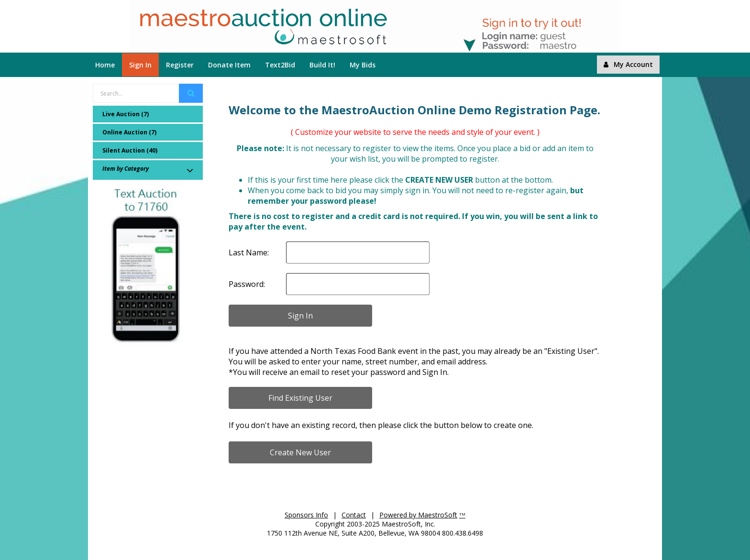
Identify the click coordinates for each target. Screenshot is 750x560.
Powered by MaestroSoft (418, 515)
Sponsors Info (306, 515)
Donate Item (229, 65)
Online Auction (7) (129, 132)
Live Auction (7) (126, 114)
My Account (628, 64)
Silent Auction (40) (130, 150)
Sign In (140, 65)
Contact (354, 515)
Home (105, 65)
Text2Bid (280, 65)
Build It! (322, 65)
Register (180, 65)
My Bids (363, 65)
